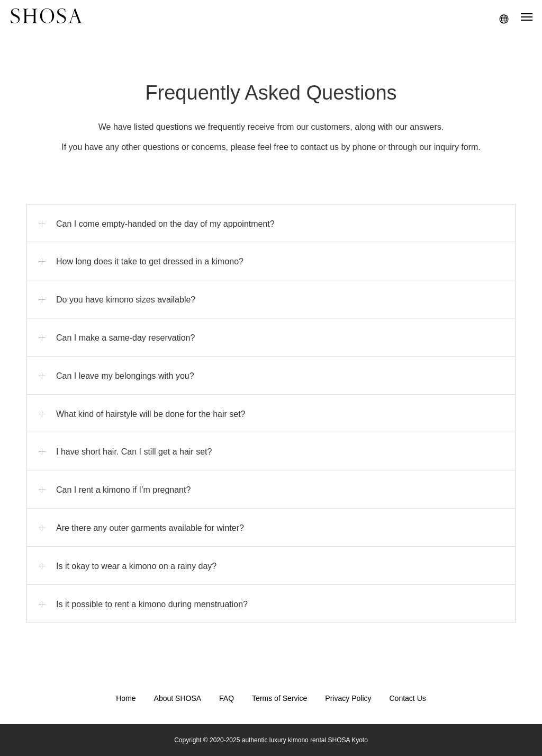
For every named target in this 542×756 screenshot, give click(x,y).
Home (126, 698)
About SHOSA (178, 698)
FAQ (227, 698)
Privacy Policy (348, 698)
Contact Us (408, 698)
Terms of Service (279, 698)
